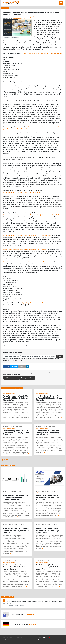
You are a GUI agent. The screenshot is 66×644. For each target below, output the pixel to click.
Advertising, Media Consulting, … (50, 491)
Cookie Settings (52, 639)
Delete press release (12, 378)
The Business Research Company (11, 493)
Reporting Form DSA (42, 639)
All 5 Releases (7, 460)
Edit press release (27, 378)
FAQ (2, 639)
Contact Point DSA (32, 639)
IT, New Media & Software (15, 427)
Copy (59, 356)
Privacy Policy (12, 639)
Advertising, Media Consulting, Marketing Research (29, 17)
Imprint (6, 639)
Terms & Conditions (21, 639)
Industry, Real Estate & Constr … (17, 392)
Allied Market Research (19, 19)
